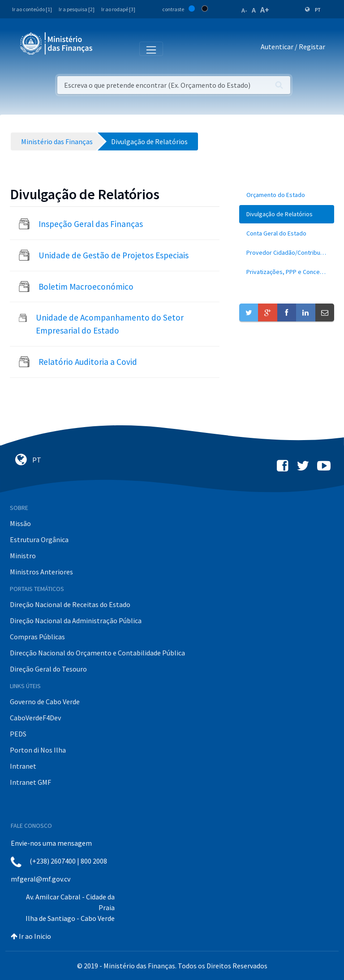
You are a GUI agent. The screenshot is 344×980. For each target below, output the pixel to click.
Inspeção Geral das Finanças (91, 224)
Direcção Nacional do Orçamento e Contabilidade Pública (97, 653)
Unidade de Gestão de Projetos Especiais (114, 255)
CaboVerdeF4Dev (35, 718)
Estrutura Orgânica (39, 539)
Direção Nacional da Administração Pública (76, 621)
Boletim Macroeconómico (86, 287)
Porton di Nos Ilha (38, 750)
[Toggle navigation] (107, 48)
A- (244, 10)
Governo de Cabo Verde (45, 702)
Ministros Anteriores (41, 572)
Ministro (23, 556)
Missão (20, 523)
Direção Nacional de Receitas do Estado (70, 604)
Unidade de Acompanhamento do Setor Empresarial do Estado (110, 324)
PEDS (18, 734)
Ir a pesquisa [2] (77, 9)
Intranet (23, 766)
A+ (265, 10)
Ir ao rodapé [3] (118, 9)
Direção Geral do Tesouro (48, 669)
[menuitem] (287, 195)
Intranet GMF (30, 782)
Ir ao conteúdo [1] (32, 9)
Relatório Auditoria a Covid (88, 362)
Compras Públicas (37, 637)
